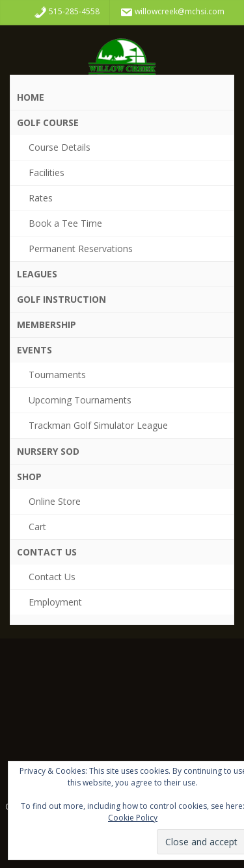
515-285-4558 (67, 12)
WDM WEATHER (122, 707)
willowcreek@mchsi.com (172, 12)
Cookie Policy (133, 818)
